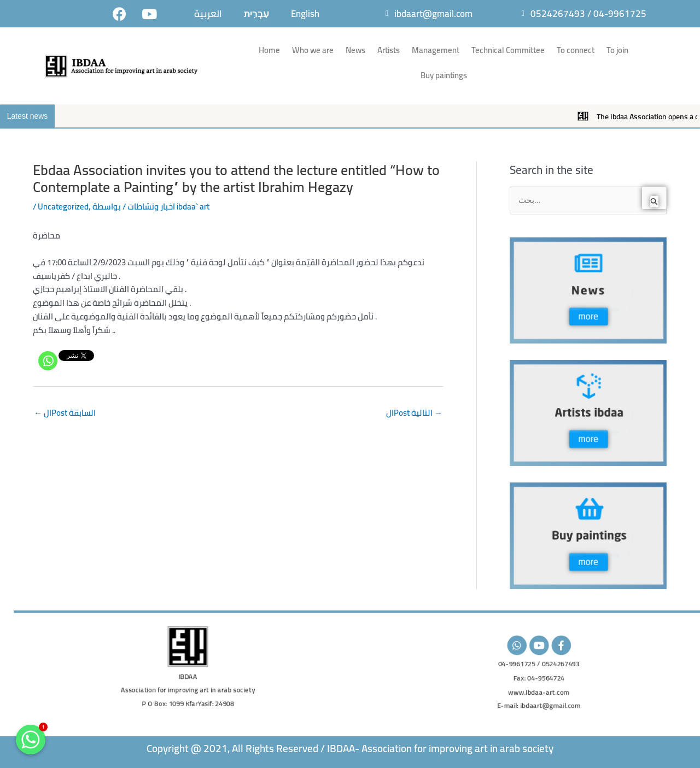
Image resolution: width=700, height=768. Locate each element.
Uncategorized (63, 206)
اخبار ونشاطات (151, 206)
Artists (389, 50)
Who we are (313, 50)
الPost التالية (414, 413)
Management (436, 50)
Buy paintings (444, 75)
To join (617, 50)
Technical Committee (508, 50)
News (355, 50)
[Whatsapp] (48, 361)
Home (269, 50)
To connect (576, 50)
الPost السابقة (65, 413)
